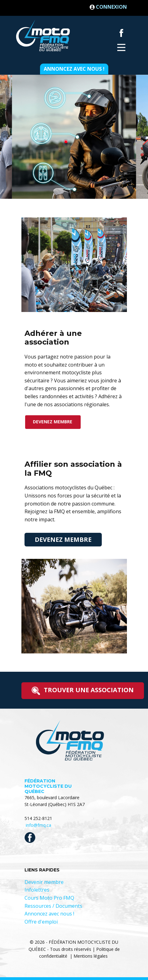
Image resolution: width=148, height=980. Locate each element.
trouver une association (83, 690)
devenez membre (53, 422)
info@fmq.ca (38, 825)
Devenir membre (44, 882)
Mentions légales (91, 956)
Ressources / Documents (53, 906)
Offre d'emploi (41, 922)
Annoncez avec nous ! (74, 69)
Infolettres (37, 890)
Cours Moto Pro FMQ (49, 898)
